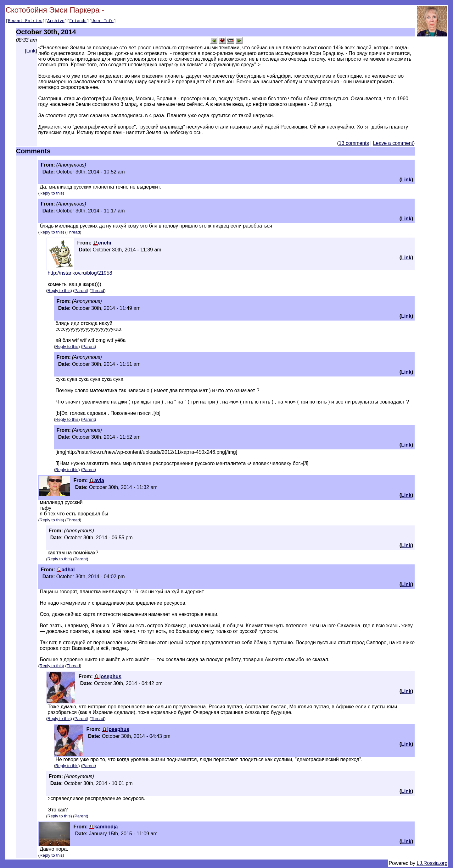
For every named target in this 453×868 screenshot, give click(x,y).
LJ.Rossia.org (432, 864)
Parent (81, 291)
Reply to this (51, 194)
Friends (78, 21)
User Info (103, 21)
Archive (56, 21)
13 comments (354, 144)
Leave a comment (393, 144)
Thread (73, 233)
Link (31, 52)
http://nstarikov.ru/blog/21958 (80, 274)
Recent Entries (25, 21)
